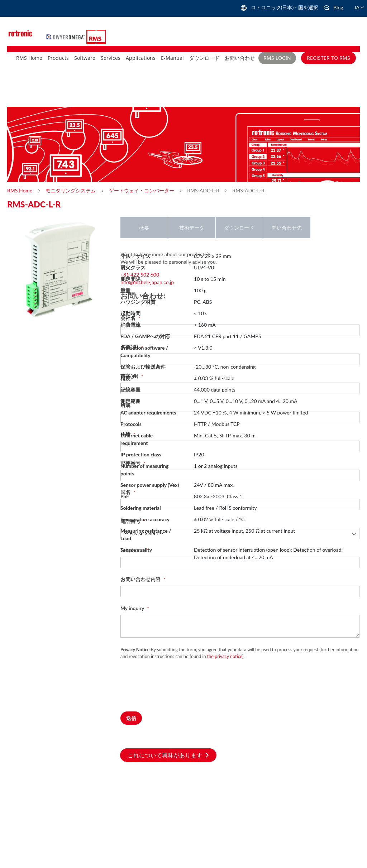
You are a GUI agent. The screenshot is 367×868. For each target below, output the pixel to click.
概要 (144, 228)
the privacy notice (225, 656)
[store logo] (66, 36)
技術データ (192, 228)
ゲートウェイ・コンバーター (142, 190)
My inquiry (133, 608)
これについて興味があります (168, 755)
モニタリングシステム (71, 190)
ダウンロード (239, 228)
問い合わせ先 (287, 228)
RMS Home (20, 190)
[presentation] (175, 690)
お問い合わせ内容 (141, 579)
